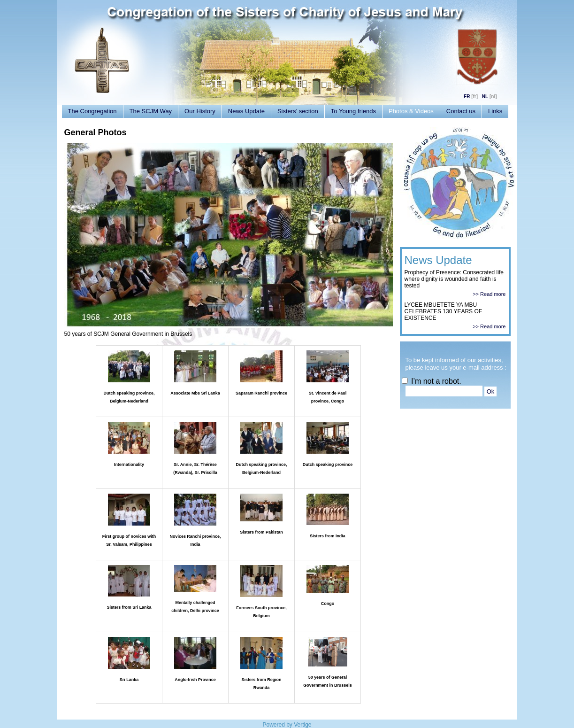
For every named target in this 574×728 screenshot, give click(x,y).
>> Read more (489, 294)
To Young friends (353, 111)
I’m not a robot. (432, 381)
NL (485, 97)
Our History (200, 111)
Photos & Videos (411, 111)
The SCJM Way (151, 111)
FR (467, 97)
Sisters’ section (298, 111)
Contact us (461, 111)
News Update (246, 111)
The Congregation (92, 111)
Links (495, 111)
